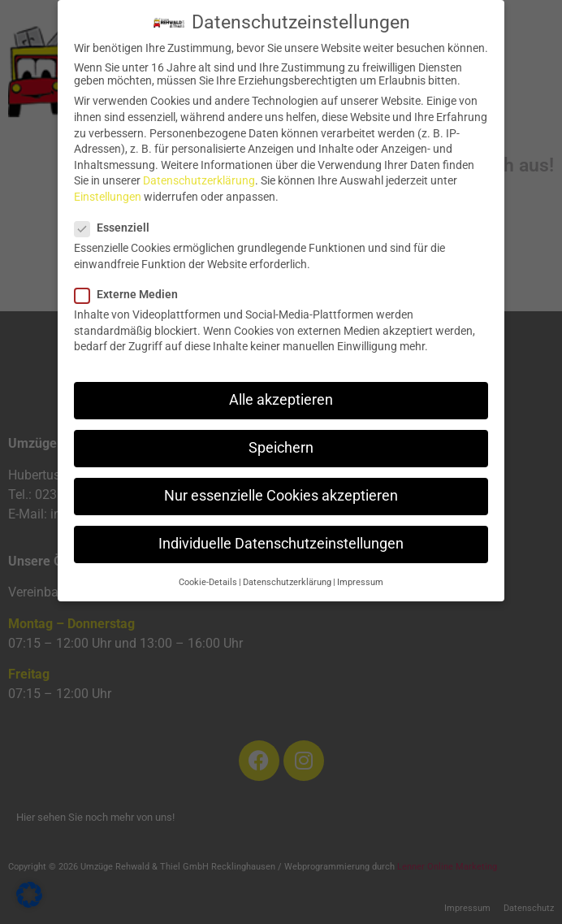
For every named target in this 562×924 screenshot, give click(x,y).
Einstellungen (108, 189)
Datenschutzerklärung (199, 173)
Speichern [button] (281, 440)
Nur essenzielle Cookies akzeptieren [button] (281, 488)
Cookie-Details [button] (208, 574)
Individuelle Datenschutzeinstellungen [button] (281, 536)
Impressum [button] (360, 574)
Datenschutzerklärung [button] (287, 574)
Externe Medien (131, 286)
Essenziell (117, 220)
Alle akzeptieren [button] (281, 392)
